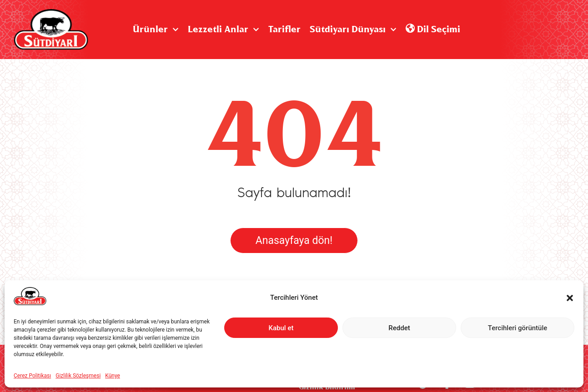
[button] (570, 298)
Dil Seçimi (432, 30)
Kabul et (281, 328)
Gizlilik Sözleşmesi (78, 376)
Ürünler (155, 30)
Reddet (399, 328)
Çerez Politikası (32, 376)
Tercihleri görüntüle (518, 328)
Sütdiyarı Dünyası (353, 30)
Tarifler (284, 30)
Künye (113, 376)
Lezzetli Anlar (223, 30)
